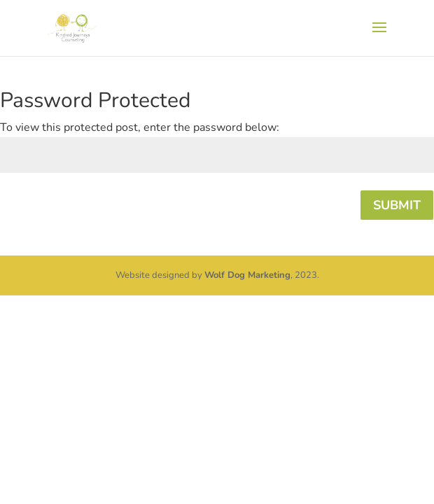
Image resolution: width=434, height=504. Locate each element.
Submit (397, 205)
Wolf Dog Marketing (247, 275)
